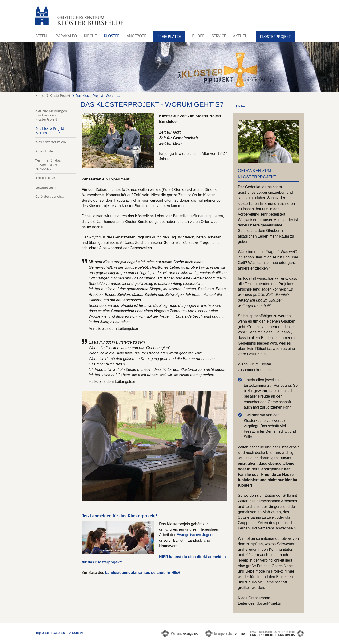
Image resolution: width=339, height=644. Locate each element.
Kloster (112, 36)
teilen (240, 106)
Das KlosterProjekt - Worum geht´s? (51, 131)
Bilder (198, 36)
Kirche (90, 36)
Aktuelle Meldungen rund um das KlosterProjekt (51, 115)
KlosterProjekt (275, 37)
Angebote (136, 36)
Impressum (43, 633)
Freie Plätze (169, 37)
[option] (169, 67)
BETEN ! (42, 36)
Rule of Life (44, 151)
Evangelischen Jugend (196, 535)
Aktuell (241, 36)
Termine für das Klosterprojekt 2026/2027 (48, 165)
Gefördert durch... (50, 196)
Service (219, 36)
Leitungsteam (46, 187)
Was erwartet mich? (51, 142)
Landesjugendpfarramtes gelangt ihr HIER (142, 572)
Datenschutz (62, 633)
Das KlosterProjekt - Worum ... (96, 96)
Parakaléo (66, 36)
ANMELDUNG (46, 178)
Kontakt (78, 633)
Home (40, 96)
